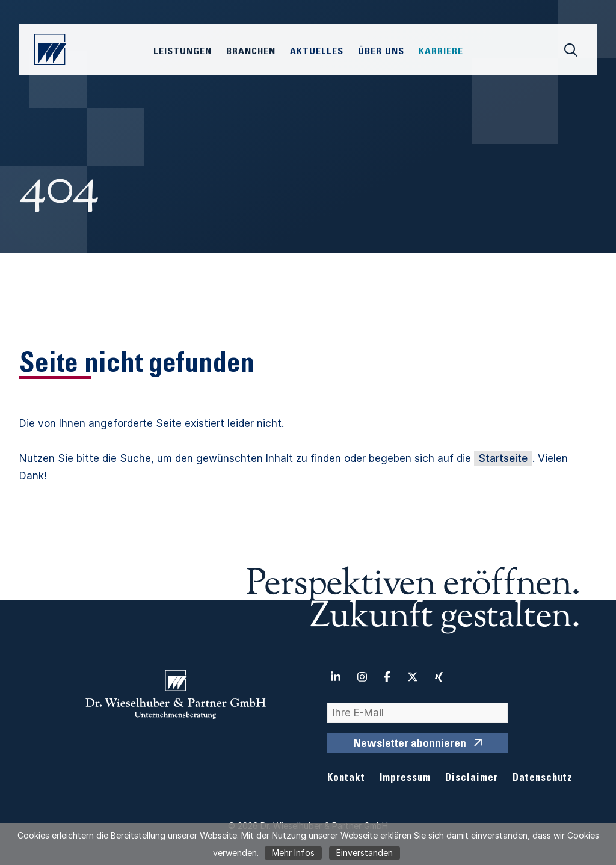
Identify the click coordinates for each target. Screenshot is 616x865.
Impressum (405, 779)
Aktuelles (317, 52)
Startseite (503, 458)
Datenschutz (543, 779)
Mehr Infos (293, 853)
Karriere (441, 52)
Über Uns (381, 52)
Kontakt (346, 779)
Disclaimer (472, 779)
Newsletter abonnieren (410, 745)
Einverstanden (365, 853)
